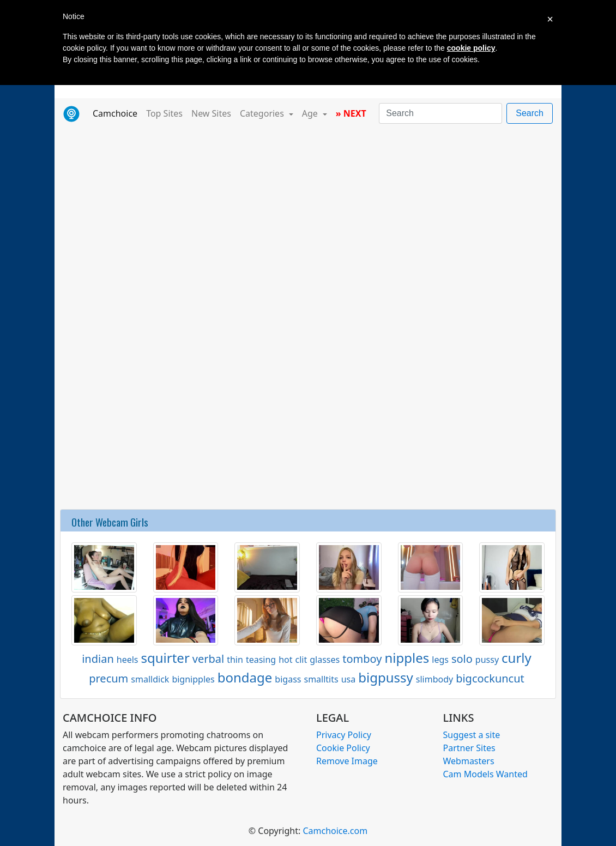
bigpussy (386, 677)
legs (440, 660)
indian (98, 659)
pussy (487, 660)
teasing (261, 660)
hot (285, 660)
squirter (165, 658)
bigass (288, 679)
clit (301, 660)
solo (462, 659)
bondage (245, 677)
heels (128, 660)
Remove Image (347, 761)
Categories (263, 113)
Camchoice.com (335, 831)
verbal (208, 659)
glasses (325, 660)
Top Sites (164, 113)
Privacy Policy (344, 735)
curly (517, 658)
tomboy (362, 659)
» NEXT (351, 113)
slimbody (434, 679)
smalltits (321, 679)
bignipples (193, 679)
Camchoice (117, 113)
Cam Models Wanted (485, 774)
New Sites (211, 113)
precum (108, 678)
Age (311, 113)
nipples (407, 658)
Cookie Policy (343, 748)
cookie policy (471, 48)
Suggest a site (472, 735)
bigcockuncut (490, 678)
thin (235, 660)
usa (349, 679)
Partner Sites (469, 748)
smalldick (150, 679)
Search (530, 113)
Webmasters (469, 761)
